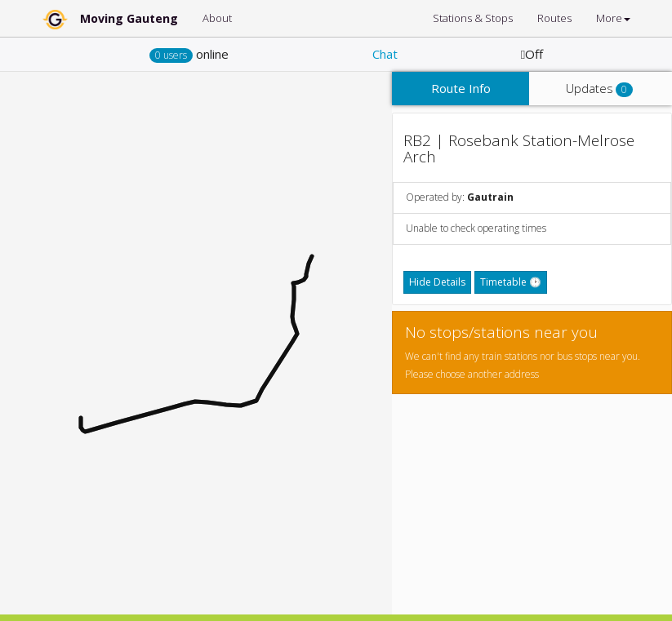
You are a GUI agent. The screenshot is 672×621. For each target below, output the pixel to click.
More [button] (613, 18)
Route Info (461, 88)
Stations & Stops (473, 18)
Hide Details (437, 282)
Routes (554, 18)
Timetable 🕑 (511, 282)
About (217, 18)
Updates (599, 89)
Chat (385, 54)
